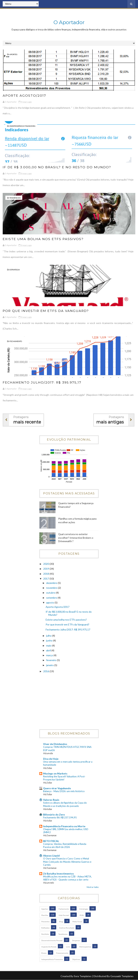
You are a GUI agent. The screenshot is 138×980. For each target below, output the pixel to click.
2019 (46, 569)
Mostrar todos (93, 887)
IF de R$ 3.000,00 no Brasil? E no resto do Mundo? (58, 167)
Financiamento (62, 953)
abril (49, 650)
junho (50, 640)
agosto (50, 602)
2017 (46, 579)
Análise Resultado (67, 928)
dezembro (52, 583)
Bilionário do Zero (54, 815)
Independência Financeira (22, 126)
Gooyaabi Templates (122, 976)
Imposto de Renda (49, 947)
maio (49, 646)
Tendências (15, 198)
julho (49, 636)
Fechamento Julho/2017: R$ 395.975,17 (42, 382)
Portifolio (45, 934)
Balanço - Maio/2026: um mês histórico (64, 791)
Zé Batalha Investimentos (58, 874)
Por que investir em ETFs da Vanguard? (47, 311)
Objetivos (76, 959)
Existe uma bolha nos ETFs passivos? (44, 239)
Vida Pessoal (64, 915)
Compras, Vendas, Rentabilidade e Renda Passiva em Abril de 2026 (65, 845)
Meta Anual (77, 922)
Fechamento (16, 341)
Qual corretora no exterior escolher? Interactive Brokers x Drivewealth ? (76, 538)
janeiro (50, 665)
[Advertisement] (69, 701)
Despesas (76, 940)
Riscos (44, 953)
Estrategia (15, 270)
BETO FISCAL (51, 841)
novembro (52, 588)
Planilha (45, 915)
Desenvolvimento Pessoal (52, 940)
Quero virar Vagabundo (57, 788)
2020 (46, 564)
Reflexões (45, 928)
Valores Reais (51, 800)
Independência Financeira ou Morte (64, 826)
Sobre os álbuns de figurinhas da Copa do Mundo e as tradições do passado (65, 804)
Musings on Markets (55, 773)
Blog (61, 922)
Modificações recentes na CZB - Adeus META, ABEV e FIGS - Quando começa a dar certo (67, 878)
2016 (46, 671)
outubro (51, 593)
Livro (68, 947)
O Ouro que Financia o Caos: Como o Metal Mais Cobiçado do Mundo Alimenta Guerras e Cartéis (67, 862)
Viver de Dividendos (55, 744)
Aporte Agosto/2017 (25, 96)
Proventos (45, 922)
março (50, 655)
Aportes (13, 54)
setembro (52, 598)
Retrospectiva (85, 947)
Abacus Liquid (51, 856)
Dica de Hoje (51, 759)
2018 (46, 574)
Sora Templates (83, 976)
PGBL (82, 915)
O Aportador (69, 22)
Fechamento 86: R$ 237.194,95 (60, 817)
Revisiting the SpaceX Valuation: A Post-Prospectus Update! (64, 778)
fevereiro (52, 660)
